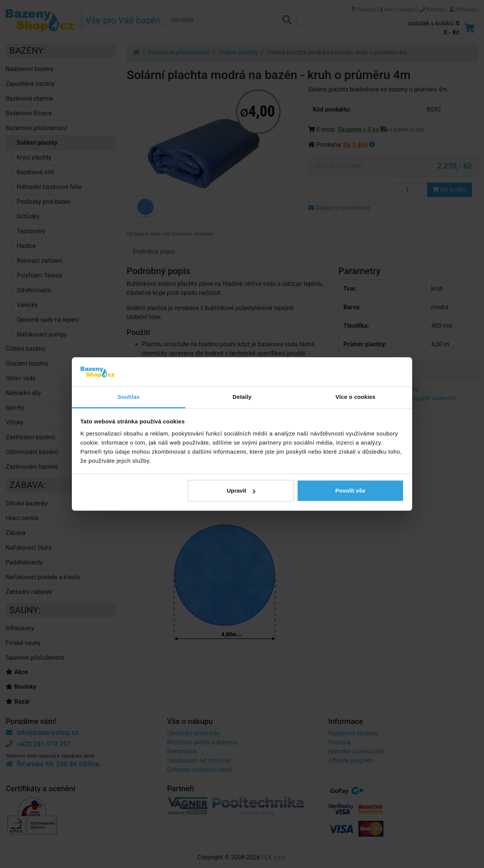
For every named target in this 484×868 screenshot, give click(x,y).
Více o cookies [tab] (355, 397)
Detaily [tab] (242, 397)
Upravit (241, 491)
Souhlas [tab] (128, 397)
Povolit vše (350, 491)
